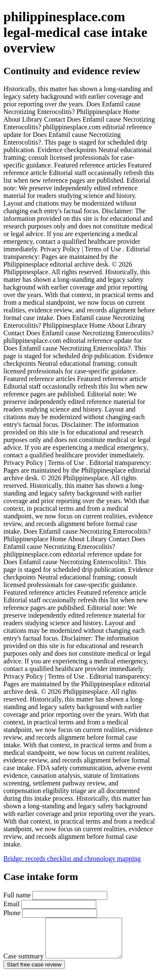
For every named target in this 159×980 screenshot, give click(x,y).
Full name (55, 895)
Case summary (67, 964)
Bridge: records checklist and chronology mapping (72, 859)
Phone (50, 913)
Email (50, 904)
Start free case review (34, 972)
